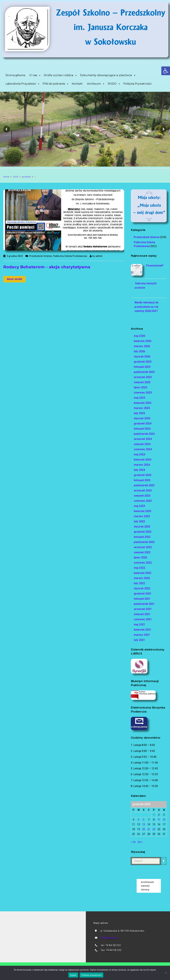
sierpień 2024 (142, 444)
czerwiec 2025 (143, 393)
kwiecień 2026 (143, 341)
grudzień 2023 (143, 475)
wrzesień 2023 (143, 490)
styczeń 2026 (142, 357)
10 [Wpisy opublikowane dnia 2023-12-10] (164, 820)
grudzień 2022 (143, 532)
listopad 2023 (142, 480)
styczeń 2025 (142, 418)
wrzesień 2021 (143, 609)
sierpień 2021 (142, 614)
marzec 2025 (142, 408)
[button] (166, 71)
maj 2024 (139, 454)
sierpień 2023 (142, 496)
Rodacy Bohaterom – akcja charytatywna (47, 267)
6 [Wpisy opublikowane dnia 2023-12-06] (144, 820)
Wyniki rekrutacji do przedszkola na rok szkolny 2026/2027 (147, 307)
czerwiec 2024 (143, 449)
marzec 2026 (142, 346)
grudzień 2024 (143, 424)
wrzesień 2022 (143, 547)
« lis (133, 842)
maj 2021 (139, 624)
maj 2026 (139, 336)
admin (99, 256)
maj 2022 (139, 568)
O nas (33, 75)
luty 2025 (139, 413)
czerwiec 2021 (143, 619)
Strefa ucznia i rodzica (59, 75)
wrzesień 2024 (143, 439)
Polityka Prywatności (137, 84)
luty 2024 (139, 470)
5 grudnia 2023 (15, 256)
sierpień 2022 (142, 552)
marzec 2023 (142, 516)
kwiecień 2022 (143, 573)
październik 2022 (144, 542)
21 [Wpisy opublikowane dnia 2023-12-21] (149, 829)
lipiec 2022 (140, 557)
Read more (14, 279)
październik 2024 (144, 434)
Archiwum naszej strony (147, 886)
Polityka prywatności (92, 975)
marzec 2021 (142, 635)
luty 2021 (139, 640)
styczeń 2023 (142, 527)
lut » (140, 842)
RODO (112, 84)
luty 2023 (139, 521)
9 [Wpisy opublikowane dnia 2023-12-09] (159, 820)
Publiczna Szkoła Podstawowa (70, 256)
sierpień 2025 (142, 382)
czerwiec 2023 (143, 501)
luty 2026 (139, 351)
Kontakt (77, 84)
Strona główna (15, 75)
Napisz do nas (109, 938)
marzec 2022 (142, 578)
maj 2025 (139, 398)
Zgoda (73, 975)
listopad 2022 (142, 537)
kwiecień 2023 (143, 511)
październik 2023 (144, 485)
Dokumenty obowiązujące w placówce (106, 75)
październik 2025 (144, 372)
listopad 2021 (142, 599)
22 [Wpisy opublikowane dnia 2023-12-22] (154, 829)
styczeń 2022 (142, 588)
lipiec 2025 (140, 387)
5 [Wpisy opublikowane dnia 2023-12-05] (139, 820)
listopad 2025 (142, 367)
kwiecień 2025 (143, 403)
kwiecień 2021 (143, 630)
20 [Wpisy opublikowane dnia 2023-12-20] (144, 829)
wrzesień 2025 (143, 377)
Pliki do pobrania (54, 84)
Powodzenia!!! (155, 266)
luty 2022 (139, 583)
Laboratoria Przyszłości (21, 84)
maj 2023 (139, 506)
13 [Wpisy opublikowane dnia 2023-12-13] (144, 824)
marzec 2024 (142, 465)
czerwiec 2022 (143, 563)
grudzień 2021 (143, 594)
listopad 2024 (142, 429)
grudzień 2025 (143, 362)
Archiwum (94, 84)
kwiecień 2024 (143, 460)
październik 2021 (144, 604)
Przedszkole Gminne (41, 256)
